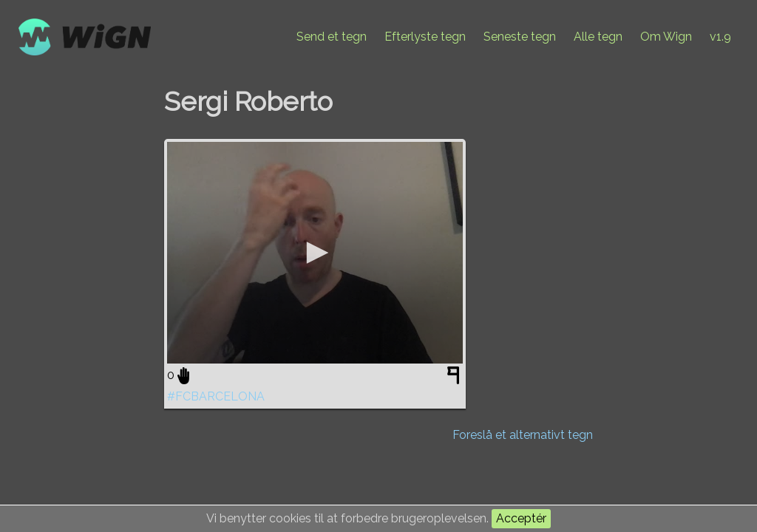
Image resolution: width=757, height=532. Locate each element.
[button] (315, 253)
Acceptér (521, 518)
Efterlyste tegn (425, 37)
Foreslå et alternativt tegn (523, 435)
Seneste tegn (520, 37)
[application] (315, 253)
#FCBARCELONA (216, 396)
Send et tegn (332, 37)
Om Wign (666, 37)
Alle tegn (598, 37)
